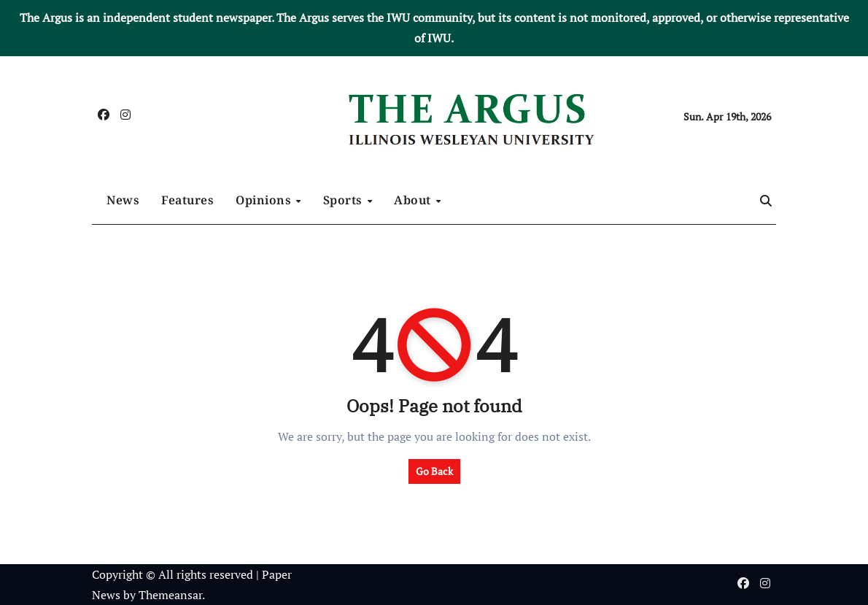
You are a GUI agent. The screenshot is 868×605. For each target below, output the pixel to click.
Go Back (434, 471)
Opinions (265, 200)
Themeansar (170, 595)
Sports (345, 200)
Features (187, 200)
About (414, 200)
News (123, 200)
